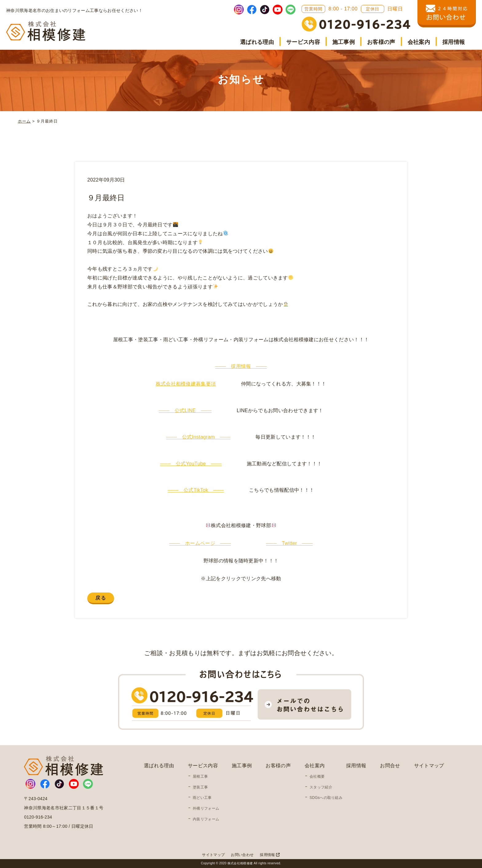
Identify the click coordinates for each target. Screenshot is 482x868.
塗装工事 (200, 787)
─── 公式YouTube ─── (191, 464)
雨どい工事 (202, 798)
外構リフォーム (206, 808)
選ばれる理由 (257, 42)
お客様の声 (381, 42)
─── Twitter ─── (289, 543)
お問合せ (390, 766)
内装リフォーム (206, 819)
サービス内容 (303, 42)
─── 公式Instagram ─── (198, 437)
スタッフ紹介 (321, 787)
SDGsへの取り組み (326, 798)
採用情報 (454, 42)
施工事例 (344, 42)
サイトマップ (429, 766)
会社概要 (317, 776)
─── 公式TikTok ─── (196, 490)
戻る (101, 598)
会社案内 (419, 42)
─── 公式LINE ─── (185, 411)
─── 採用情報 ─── (241, 366)
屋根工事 (200, 776)
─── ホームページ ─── (200, 543)
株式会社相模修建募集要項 (186, 384)
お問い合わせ (242, 855)
